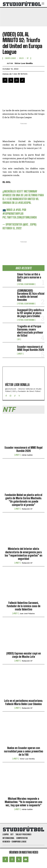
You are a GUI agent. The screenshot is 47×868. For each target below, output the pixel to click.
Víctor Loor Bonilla (24, 63)
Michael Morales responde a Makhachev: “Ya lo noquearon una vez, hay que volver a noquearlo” (23, 802)
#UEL (19, 210)
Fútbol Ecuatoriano (26, 284)
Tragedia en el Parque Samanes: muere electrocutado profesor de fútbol (30, 331)
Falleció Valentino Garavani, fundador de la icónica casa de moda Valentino (23, 606)
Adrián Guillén (27, 455)
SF (19, 339)
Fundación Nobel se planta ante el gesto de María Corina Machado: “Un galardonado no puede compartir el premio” (23, 500)
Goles (21, 58)
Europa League (10, 58)
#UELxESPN (24, 203)
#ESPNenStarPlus (13, 214)
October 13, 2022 (12, 228)
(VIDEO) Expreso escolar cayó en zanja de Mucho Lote (24, 655)
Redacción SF (27, 509)
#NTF (20, 354)
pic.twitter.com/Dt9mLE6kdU (20, 217)
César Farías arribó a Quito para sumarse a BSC (29, 277)
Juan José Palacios (27, 614)
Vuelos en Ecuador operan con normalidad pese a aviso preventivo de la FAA (24, 751)
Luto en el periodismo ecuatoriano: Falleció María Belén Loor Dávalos (23, 702)
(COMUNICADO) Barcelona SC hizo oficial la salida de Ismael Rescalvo (31, 295)
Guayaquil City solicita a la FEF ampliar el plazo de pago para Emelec (30, 313)
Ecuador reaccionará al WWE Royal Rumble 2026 (31, 348)
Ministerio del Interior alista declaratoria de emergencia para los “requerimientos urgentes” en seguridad (23, 554)
